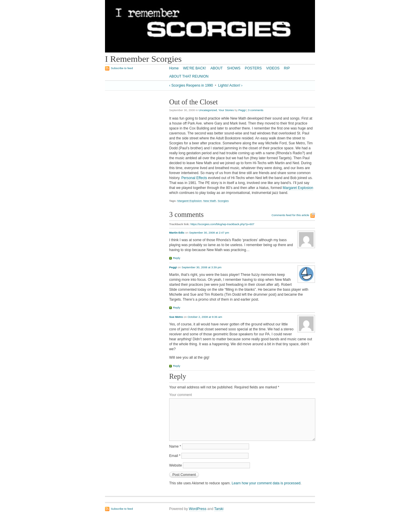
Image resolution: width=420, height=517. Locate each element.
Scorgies (223, 201)
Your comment (181, 395)
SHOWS (234, 68)
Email (175, 456)
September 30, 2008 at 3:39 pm (202, 267)
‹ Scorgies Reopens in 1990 (191, 85)
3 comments (256, 110)
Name (175, 446)
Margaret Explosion (298, 188)
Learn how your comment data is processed (266, 483)
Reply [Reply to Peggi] (177, 307)
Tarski (219, 509)
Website (176, 465)
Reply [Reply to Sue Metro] (177, 366)
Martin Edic (177, 233)
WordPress (198, 509)
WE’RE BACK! (194, 68)
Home (174, 68)
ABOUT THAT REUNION (189, 76)
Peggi (242, 110)
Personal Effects (194, 178)
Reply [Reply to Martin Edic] (177, 258)
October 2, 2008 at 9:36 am (205, 317)
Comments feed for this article (290, 215)
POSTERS (253, 68)
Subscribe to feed (122, 68)
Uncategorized (208, 110)
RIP (287, 68)
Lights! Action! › (230, 85)
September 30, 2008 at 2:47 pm (209, 233)
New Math (210, 201)
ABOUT (216, 68)
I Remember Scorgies (143, 59)
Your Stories (226, 110)
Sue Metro (176, 317)
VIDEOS (273, 68)
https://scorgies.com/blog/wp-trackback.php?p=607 (222, 224)
